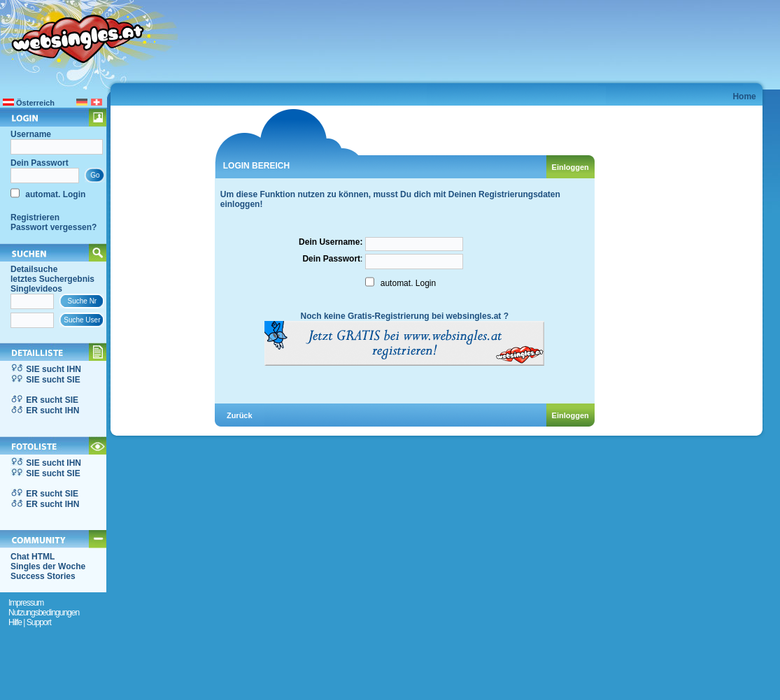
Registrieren (35, 217)
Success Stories (43, 576)
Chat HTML (33, 557)
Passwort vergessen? (54, 227)
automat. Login (54, 194)
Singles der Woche (48, 566)
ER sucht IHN (52, 410)
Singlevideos (36, 289)
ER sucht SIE (52, 400)
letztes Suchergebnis (52, 279)
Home (744, 97)
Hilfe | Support (30, 622)
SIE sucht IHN (54, 369)
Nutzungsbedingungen (44, 613)
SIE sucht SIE (53, 380)
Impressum (26, 603)
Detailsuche (34, 269)
